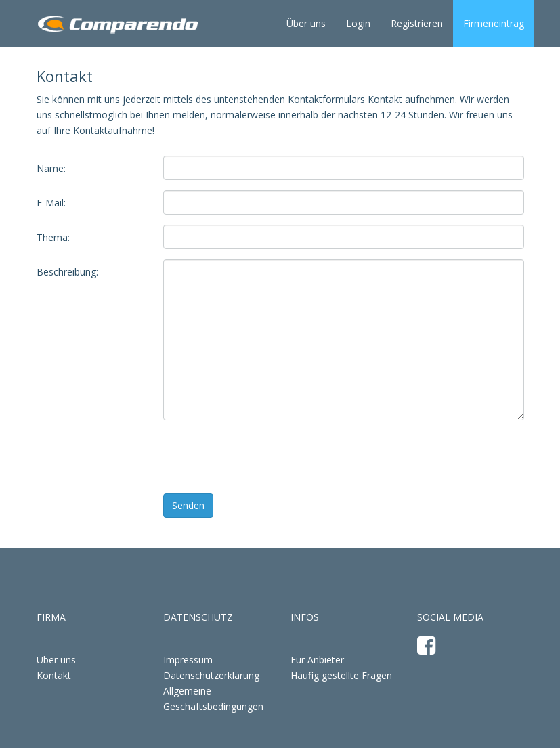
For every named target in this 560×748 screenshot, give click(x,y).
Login (358, 23)
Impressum (188, 660)
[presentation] (266, 457)
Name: (51, 168)
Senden (188, 505)
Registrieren (417, 23)
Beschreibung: (67, 272)
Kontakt (54, 675)
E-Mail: (51, 203)
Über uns (306, 23)
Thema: (53, 237)
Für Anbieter (317, 660)
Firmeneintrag (494, 23)
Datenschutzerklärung (211, 675)
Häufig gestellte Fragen (341, 675)
